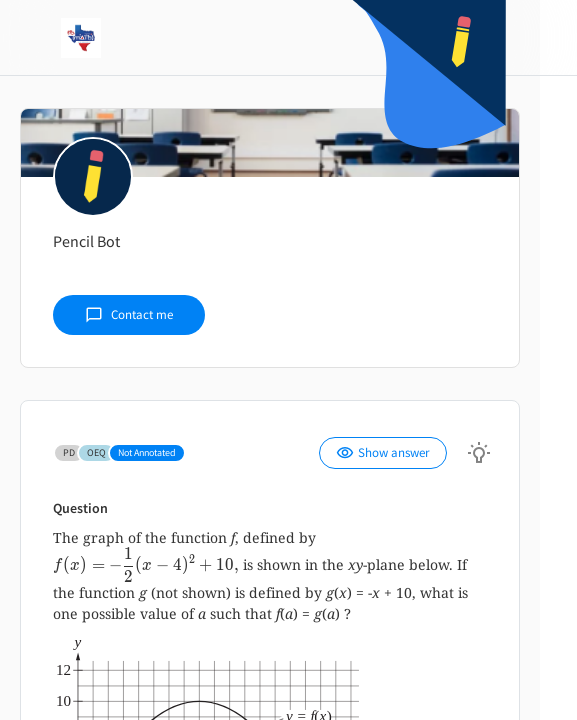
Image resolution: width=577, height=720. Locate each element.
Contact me (129, 315)
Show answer (383, 453)
